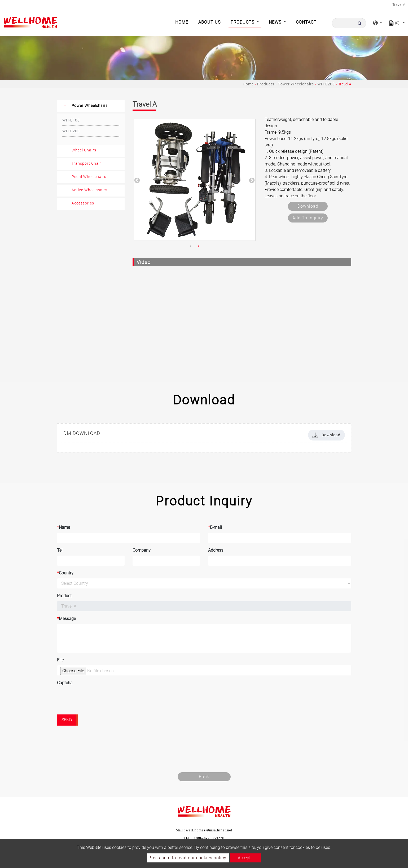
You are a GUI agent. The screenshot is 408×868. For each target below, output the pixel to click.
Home (183, 22)
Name (63, 527)
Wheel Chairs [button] (84, 150)
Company (142, 550)
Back (204, 777)
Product (64, 596)
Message (66, 619)
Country (65, 573)
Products (266, 84)
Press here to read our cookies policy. (188, 858)
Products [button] (243, 22)
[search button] (361, 23)
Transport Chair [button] (86, 163)
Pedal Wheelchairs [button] (89, 177)
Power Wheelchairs (296, 84)
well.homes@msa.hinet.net (209, 830)
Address (216, 550)
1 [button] (191, 246)
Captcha (65, 683)
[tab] (91, 106)
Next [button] (251, 180)
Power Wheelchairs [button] (90, 106)
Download (308, 206)
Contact (306, 22)
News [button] (276, 22)
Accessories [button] (83, 203)
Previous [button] (137, 180)
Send (67, 720)
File (60, 660)
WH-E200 (326, 84)
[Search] (349, 23)
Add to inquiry (308, 218)
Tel (60, 550)
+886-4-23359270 (209, 838)
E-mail (215, 527)
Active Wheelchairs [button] (89, 190)
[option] (195, 180)
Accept (244, 858)
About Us (209, 22)
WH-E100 (71, 120)
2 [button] (199, 246)
